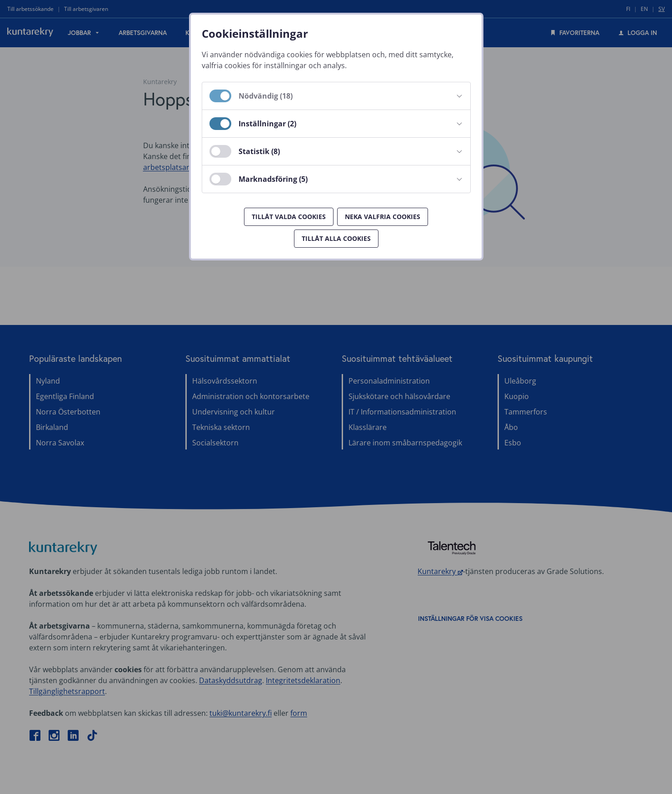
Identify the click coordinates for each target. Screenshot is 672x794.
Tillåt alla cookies (336, 238)
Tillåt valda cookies (289, 217)
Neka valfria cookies (383, 217)
